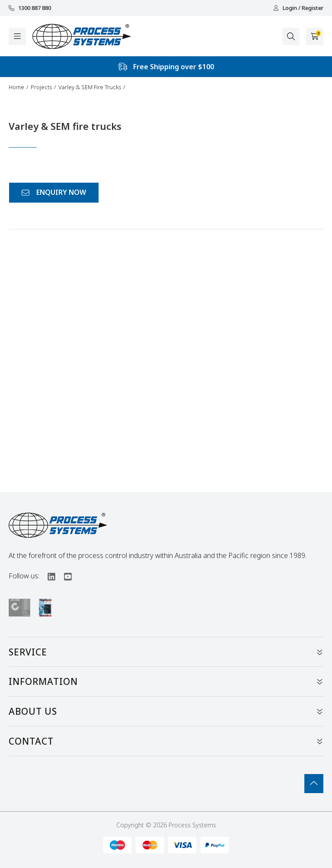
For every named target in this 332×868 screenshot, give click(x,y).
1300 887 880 (30, 8)
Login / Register (298, 8)
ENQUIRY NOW (54, 192)
